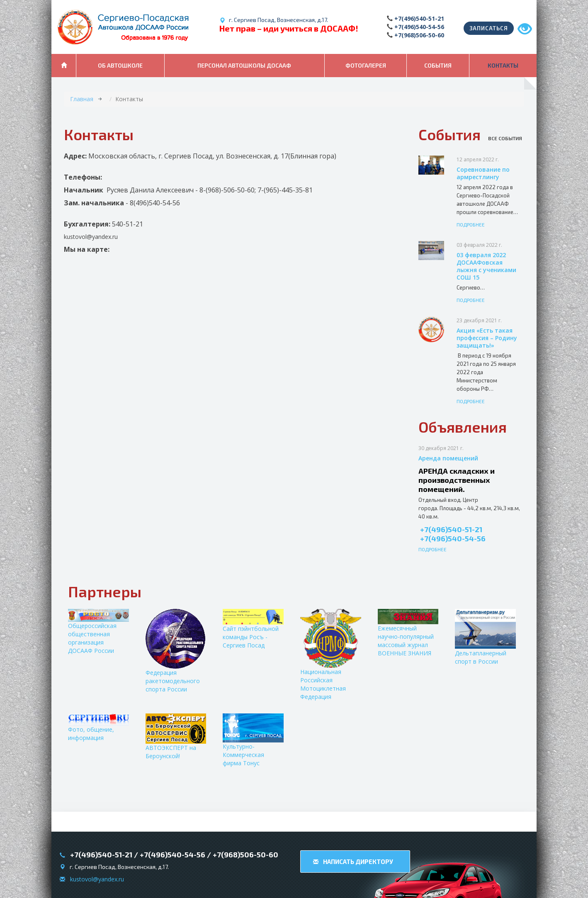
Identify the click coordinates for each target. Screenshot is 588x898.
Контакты (503, 65)
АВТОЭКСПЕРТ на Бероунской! (176, 737)
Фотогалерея (366, 65)
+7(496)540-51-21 (419, 18)
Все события (505, 138)
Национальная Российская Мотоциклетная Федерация (331, 655)
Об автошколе (120, 65)
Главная (82, 99)
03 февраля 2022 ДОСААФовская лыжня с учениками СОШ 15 (486, 266)
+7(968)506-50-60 (419, 35)
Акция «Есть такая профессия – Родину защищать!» (487, 338)
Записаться (489, 28)
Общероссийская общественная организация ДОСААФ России (98, 632)
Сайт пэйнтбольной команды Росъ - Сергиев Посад (253, 629)
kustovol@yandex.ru (97, 879)
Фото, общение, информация (98, 728)
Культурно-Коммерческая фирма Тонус (253, 740)
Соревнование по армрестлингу (483, 173)
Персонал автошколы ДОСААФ (244, 65)
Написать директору (353, 861)
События (438, 65)
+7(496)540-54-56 (419, 27)
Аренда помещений (448, 458)
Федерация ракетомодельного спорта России (175, 651)
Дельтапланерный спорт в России (485, 637)
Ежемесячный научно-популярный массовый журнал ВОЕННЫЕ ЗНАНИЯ (408, 633)
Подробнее (471, 224)
